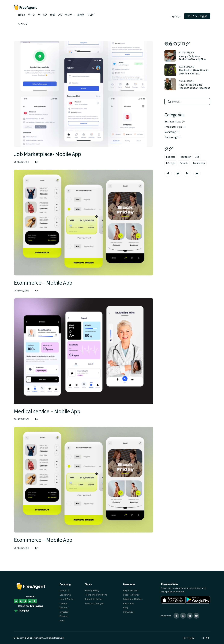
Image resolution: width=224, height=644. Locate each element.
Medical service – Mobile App (49, 411)
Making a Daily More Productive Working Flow (192, 58)
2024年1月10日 (21, 162)
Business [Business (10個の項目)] (171, 157)
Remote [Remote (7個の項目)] (184, 163)
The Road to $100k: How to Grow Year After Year (193, 72)
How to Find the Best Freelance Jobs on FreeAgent (194, 86)
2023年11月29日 (187, 52)
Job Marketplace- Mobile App (49, 154)
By (36, 162)
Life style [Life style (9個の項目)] (171, 163)
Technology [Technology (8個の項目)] (199, 163)
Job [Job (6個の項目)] (197, 157)
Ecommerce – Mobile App (45, 282)
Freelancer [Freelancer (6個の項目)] (185, 157)
